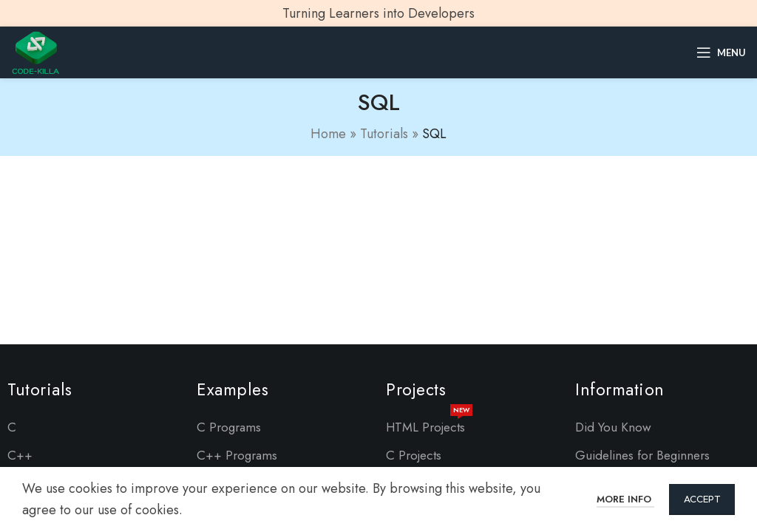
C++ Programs (237, 455)
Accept (702, 499)
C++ (20, 455)
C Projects (414, 455)
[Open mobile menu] (721, 52)
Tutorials (384, 134)
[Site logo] (35, 51)
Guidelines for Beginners (642, 455)
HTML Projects (429, 424)
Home (328, 134)
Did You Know (613, 427)
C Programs (229, 427)
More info (625, 499)
